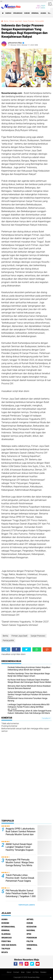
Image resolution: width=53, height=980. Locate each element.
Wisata (5, 952)
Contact (16, 972)
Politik (30, 941)
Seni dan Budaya (9, 945)
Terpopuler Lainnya (27, 905)
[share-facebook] (16, 649)
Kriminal (35, 13)
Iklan (23, 972)
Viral (29, 949)
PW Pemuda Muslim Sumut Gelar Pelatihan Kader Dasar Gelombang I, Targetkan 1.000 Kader (21, 895)
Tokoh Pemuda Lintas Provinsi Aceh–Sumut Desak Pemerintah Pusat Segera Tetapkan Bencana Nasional (20, 879)
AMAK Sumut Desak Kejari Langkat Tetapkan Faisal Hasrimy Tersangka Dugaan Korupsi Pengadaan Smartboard (20, 850)
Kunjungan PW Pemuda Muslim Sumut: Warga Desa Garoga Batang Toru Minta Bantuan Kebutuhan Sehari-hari (20, 865)
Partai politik (40, 21)
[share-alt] (6, 649)
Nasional (31, 930)
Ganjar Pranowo (28, 21)
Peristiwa (6, 941)
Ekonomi (5, 923)
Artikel (30, 919)
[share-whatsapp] (37, 649)
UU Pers (36, 972)
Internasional (8, 927)
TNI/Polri (6, 949)
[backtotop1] (51, 977)
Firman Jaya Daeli (16, 21)
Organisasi (18, 13)
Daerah (8, 13)
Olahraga (6, 934)
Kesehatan (32, 927)
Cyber (29, 972)
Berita (6, 21)
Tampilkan (46, 718)
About (9, 972)
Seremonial (32, 945)
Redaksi (43, 972)
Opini (29, 934)
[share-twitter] (26, 649)
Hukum (27, 13)
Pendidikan (32, 938)
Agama (43, 13)
